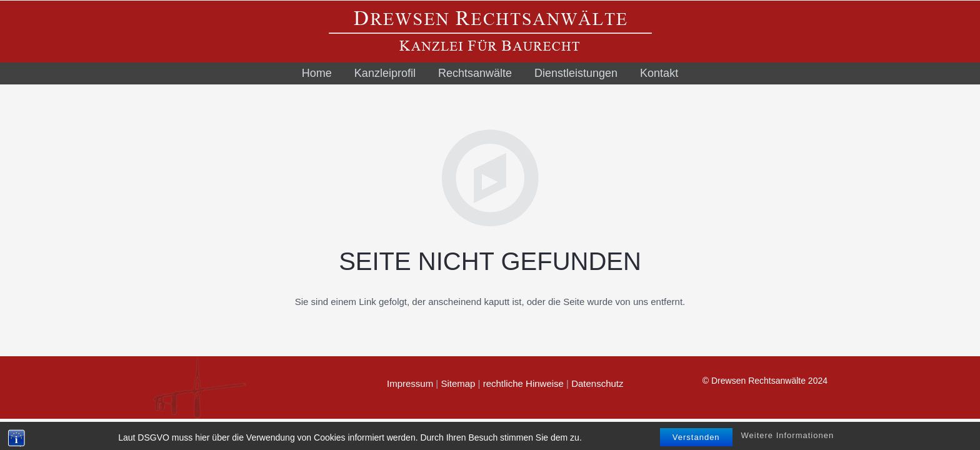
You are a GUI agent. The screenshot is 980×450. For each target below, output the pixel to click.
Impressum (410, 383)
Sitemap (458, 383)
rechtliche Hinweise (523, 383)
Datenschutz (597, 383)
